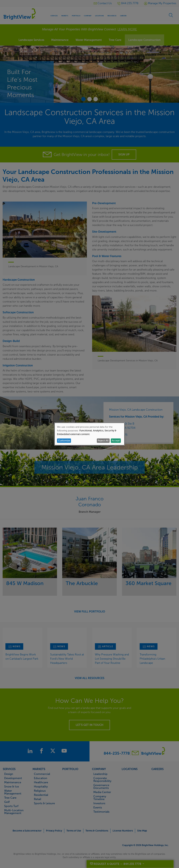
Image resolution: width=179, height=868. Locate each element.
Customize (64, 441)
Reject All (103, 441)
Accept (116, 441)
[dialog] (89, 434)
